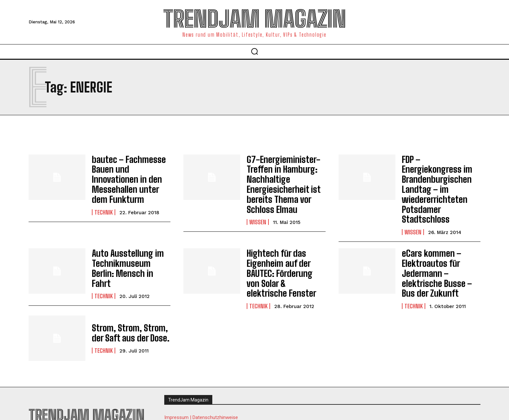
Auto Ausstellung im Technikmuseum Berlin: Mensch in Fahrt (128, 247)
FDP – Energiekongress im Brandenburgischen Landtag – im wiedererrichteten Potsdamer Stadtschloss (441, 176)
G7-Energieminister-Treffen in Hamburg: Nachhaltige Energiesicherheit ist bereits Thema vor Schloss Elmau (278, 180)
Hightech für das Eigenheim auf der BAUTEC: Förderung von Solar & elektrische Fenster (282, 251)
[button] (255, 51)
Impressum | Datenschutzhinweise (201, 392)
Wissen (258, 214)
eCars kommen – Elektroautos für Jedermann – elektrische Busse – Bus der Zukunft (440, 247)
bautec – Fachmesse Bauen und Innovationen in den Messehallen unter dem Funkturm (131, 171)
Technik (104, 197)
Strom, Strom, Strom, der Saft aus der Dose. (131, 307)
